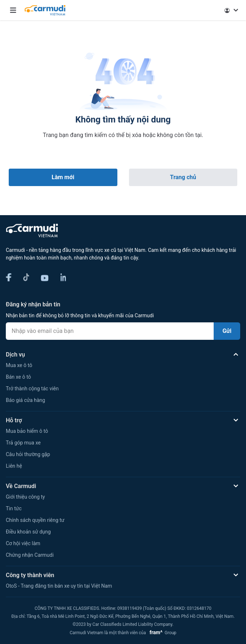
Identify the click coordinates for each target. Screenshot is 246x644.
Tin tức (14, 508)
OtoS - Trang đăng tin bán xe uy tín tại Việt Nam (59, 586)
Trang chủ (183, 177)
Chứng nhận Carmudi (30, 555)
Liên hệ (14, 466)
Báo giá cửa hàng (25, 400)
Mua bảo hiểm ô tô (27, 431)
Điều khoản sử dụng (28, 532)
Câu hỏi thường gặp (28, 454)
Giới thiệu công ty (25, 497)
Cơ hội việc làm (23, 543)
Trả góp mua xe (23, 443)
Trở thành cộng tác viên (32, 389)
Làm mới (63, 177)
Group (162, 633)
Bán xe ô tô (18, 377)
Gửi (227, 331)
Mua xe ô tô (19, 365)
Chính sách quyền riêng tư (35, 520)
